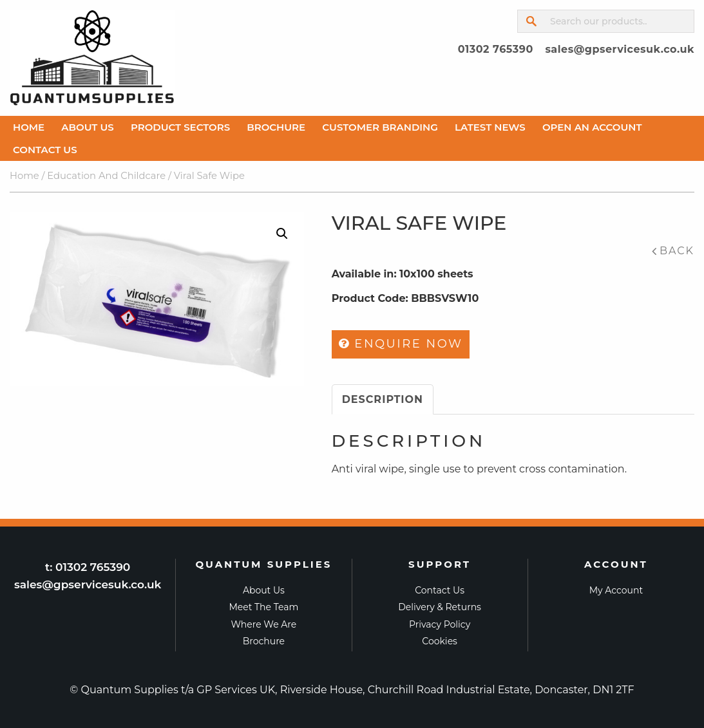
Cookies (440, 641)
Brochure (276, 127)
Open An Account (592, 127)
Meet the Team (263, 607)
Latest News (490, 127)
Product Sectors (180, 127)
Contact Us (45, 150)
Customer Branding (380, 127)
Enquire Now (401, 344)
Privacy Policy (440, 624)
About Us (87, 127)
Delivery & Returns (440, 607)
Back (677, 251)
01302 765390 (496, 49)
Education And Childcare (106, 176)
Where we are (264, 624)
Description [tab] (383, 399)
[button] (282, 234)
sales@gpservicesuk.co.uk (620, 49)
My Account (616, 590)
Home (29, 127)
